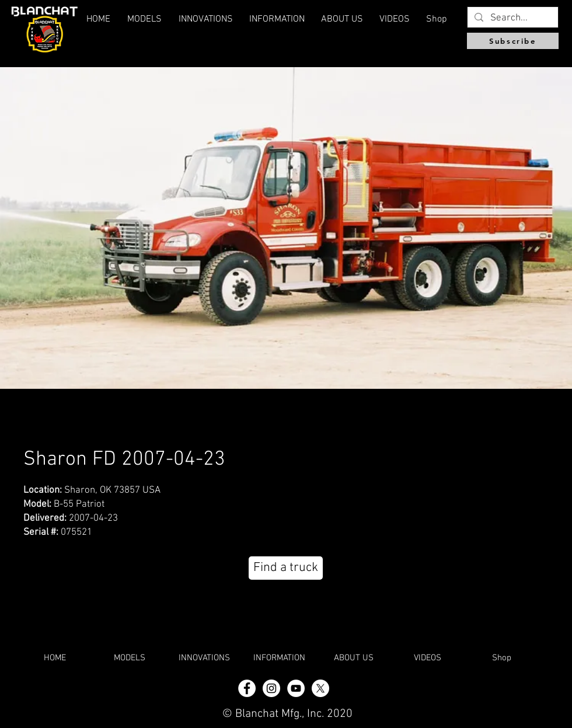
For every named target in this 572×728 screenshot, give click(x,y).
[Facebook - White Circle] (247, 688)
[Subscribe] (513, 41)
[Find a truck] (286, 568)
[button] (342, 19)
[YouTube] (296, 688)
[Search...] (512, 19)
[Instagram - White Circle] (271, 688)
